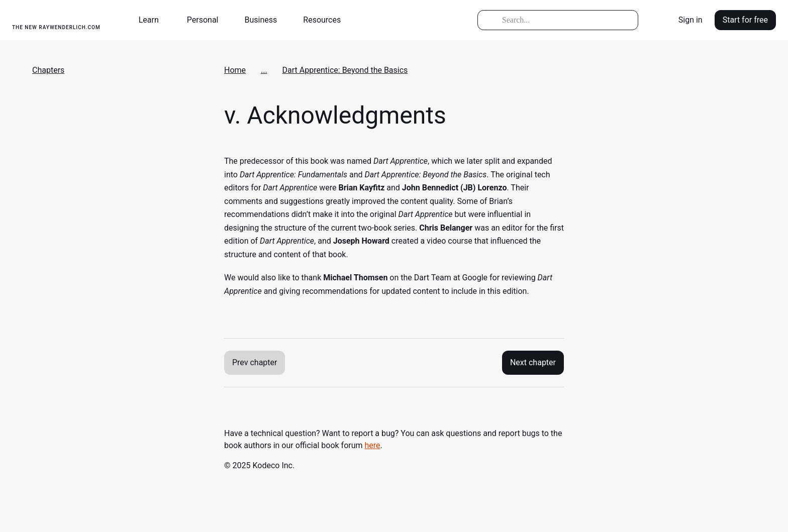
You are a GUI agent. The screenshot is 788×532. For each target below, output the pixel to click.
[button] (153, 20)
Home (235, 70)
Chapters (48, 70)
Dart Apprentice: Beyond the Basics (345, 70)
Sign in (691, 20)
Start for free (745, 20)
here (373, 445)
